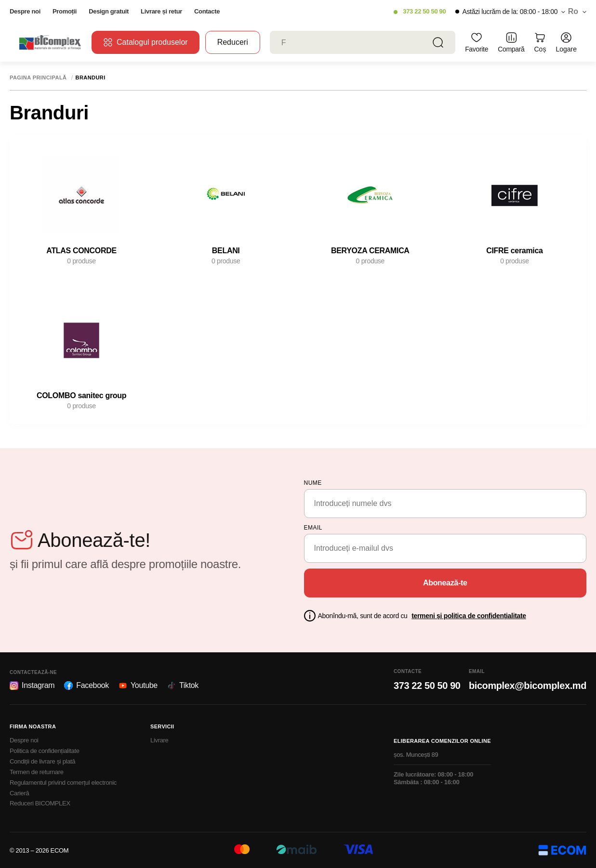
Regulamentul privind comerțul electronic (63, 783)
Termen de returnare (37, 772)
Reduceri (233, 42)
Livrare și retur (161, 11)
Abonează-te (445, 583)
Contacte (207, 11)
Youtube (138, 686)
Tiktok (183, 686)
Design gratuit (109, 11)
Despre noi (25, 11)
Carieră (19, 793)
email (313, 528)
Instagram (32, 686)
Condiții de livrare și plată (42, 761)
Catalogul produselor (146, 42)
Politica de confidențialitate (45, 751)
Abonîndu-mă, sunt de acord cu (422, 616)
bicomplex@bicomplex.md (528, 686)
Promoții (65, 11)
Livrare (159, 740)
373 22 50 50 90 (424, 11)
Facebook (86, 686)
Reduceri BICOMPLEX (40, 803)
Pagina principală (38, 78)
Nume (313, 483)
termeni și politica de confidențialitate (469, 616)
